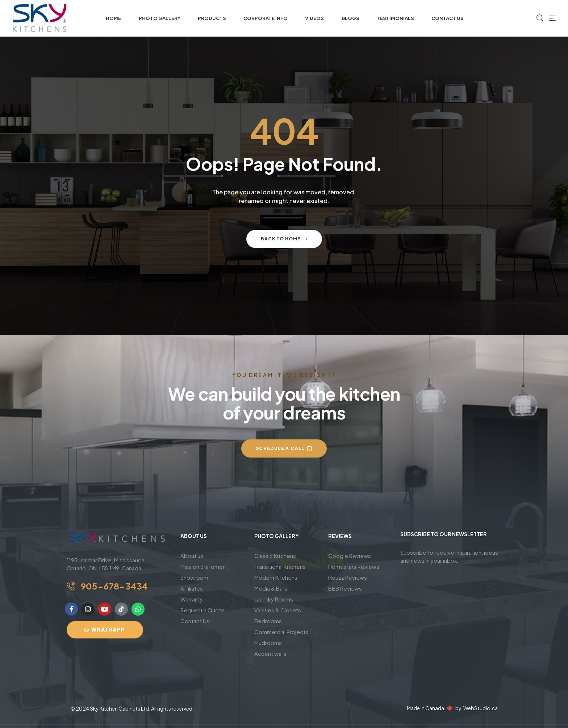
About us (192, 556)
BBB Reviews (345, 588)
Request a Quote (202, 610)
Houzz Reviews (348, 577)
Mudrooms (268, 643)
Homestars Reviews (354, 566)
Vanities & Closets (278, 610)
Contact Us (195, 621)
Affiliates (192, 588)
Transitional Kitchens (280, 566)
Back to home (284, 239)
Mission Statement (204, 566)
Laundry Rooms (274, 599)
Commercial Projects (281, 632)
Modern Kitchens (276, 577)
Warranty (192, 599)
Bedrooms (268, 621)
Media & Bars (271, 588)
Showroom (194, 577)
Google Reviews (350, 556)
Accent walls (270, 653)
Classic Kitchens (275, 556)
